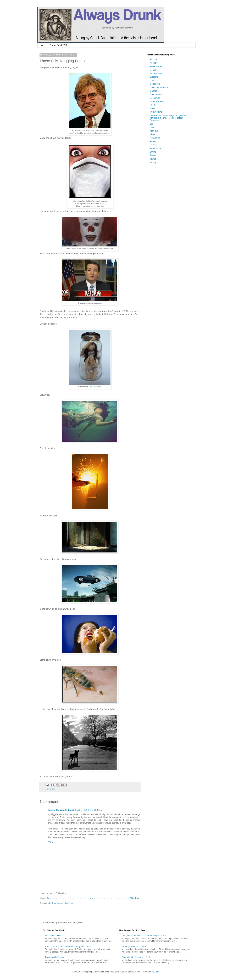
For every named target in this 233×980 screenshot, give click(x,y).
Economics (155, 98)
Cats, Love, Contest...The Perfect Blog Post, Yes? (68, 947)
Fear (49, 789)
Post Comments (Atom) (63, 903)
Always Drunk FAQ (58, 45)
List (54, 789)
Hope (152, 108)
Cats (152, 80)
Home (42, 45)
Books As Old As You (55, 957)
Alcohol (153, 59)
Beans (153, 70)
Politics (153, 145)
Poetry (153, 141)
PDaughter (155, 138)
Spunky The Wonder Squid (61, 810)
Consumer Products (159, 88)
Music (153, 134)
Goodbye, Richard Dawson (134, 947)
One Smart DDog (53, 936)
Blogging (154, 77)
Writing (153, 162)
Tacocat (154, 155)
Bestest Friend (157, 73)
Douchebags (156, 94)
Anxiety (153, 63)
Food (152, 105)
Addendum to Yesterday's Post (136, 957)
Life (152, 124)
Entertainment (156, 101)
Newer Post (46, 898)
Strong (153, 152)
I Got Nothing (156, 112)
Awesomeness (157, 66)
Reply (50, 842)
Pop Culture (155, 148)
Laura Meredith (95, 387)
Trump (153, 159)
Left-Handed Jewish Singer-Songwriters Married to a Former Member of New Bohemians (168, 118)
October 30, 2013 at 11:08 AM (88, 810)
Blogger (157, 972)
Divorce (154, 91)
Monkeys (154, 131)
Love (152, 127)
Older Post (134, 898)
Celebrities (155, 84)
